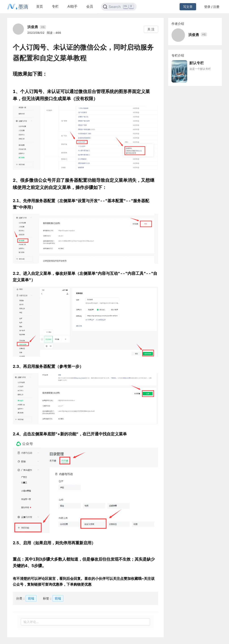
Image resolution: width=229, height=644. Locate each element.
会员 (90, 6)
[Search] (119, 7)
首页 (40, 6)
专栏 (55, 6)
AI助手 (72, 6)
